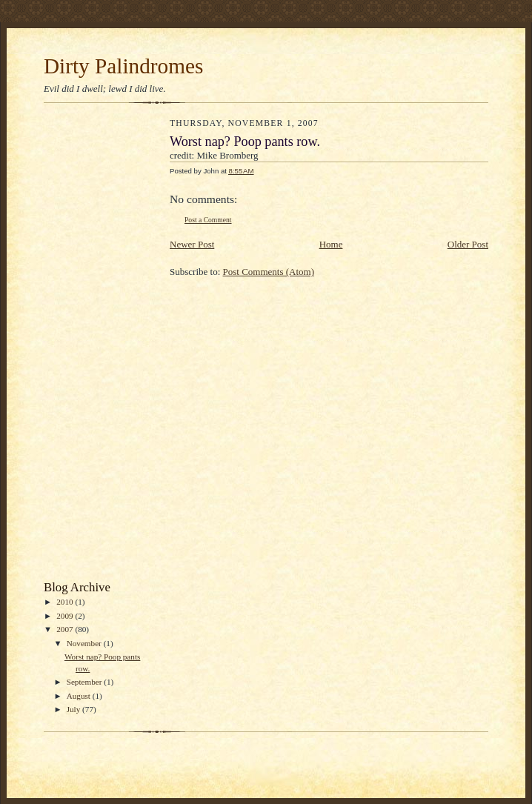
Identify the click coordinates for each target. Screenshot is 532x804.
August (80, 696)
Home (331, 244)
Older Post (468, 244)
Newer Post (192, 244)
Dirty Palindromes (123, 66)
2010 (66, 602)
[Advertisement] (103, 345)
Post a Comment (208, 220)
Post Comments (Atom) (269, 272)
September (86, 682)
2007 (66, 629)
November (85, 643)
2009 (66, 616)
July (74, 709)
